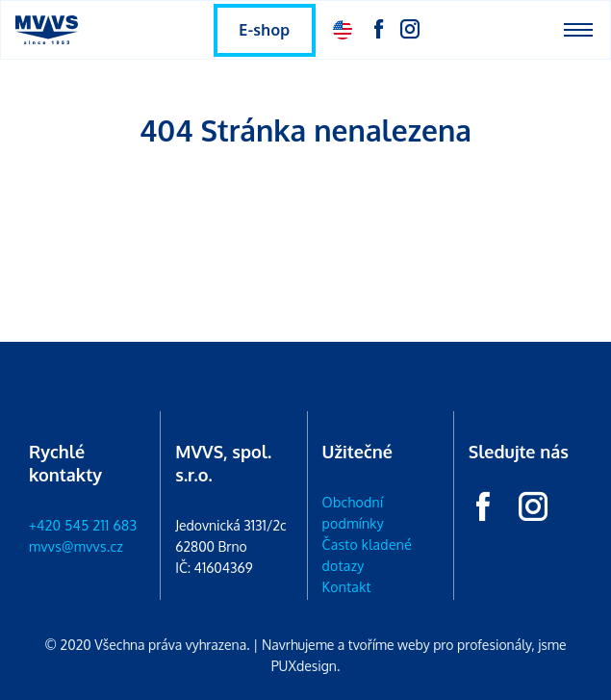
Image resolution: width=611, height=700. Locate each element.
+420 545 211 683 (83, 525)
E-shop (264, 30)
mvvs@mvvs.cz (76, 546)
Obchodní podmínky (354, 513)
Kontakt (347, 587)
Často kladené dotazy (368, 555)
